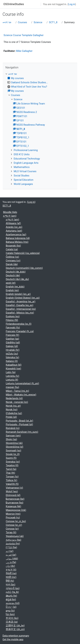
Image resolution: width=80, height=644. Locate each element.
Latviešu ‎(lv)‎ (12, 376)
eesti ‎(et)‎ (11, 283)
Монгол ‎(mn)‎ (13, 514)
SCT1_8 (53, 22)
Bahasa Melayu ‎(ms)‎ (17, 242)
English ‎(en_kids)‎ (15, 287)
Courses (22, 22)
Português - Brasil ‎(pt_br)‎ (19, 421)
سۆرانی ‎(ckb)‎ (12, 559)
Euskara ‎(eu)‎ (13, 316)
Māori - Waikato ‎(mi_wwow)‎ (21, 395)
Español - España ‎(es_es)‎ (20, 305)
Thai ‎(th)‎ (10, 473)
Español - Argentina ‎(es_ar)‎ (21, 302)
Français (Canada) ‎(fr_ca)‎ (20, 331)
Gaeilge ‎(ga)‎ (12, 339)
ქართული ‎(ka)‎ (13, 540)
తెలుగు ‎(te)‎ (11, 596)
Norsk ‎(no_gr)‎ (13, 406)
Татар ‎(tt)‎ (11, 532)
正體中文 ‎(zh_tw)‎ (15, 626)
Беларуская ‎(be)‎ (15, 499)
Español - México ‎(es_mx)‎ (20, 313)
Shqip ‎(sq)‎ (11, 439)
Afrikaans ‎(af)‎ (13, 223)
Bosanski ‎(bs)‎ (13, 246)
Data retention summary (16, 636)
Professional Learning (26, 150)
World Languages (23, 184)
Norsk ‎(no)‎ (12, 410)
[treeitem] (40, 129)
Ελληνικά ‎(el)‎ (13, 495)
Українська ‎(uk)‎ (15, 536)
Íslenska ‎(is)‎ (12, 357)
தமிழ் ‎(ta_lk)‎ (12, 592)
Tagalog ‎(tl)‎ (12, 465)
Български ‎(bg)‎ (14, 503)
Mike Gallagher (24, 51)
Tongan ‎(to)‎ (12, 477)
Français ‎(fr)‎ (12, 335)
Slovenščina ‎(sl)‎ (14, 447)
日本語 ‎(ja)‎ (12, 622)
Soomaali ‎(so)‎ (13, 450)
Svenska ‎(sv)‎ (13, 462)
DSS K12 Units (22, 154)
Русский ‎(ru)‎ (13, 518)
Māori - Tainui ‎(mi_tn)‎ (17, 391)
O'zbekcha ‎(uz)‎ (14, 413)
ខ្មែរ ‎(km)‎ (10, 614)
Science (38, 22)
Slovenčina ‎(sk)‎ (14, 443)
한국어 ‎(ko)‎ (12, 618)
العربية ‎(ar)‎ (11, 555)
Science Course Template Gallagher (24, 35)
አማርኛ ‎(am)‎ (10, 216)
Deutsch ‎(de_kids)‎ (16, 272)
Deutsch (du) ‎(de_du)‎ (17, 279)
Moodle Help (10, 212)
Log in (72, 4)
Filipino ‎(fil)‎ (12, 320)
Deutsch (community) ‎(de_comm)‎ (24, 268)
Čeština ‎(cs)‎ (12, 257)
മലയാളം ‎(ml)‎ (13, 603)
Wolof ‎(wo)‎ (12, 491)
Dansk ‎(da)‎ (12, 264)
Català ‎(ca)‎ (12, 249)
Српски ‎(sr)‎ (12, 529)
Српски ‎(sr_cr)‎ (14, 525)
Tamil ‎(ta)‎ (11, 469)
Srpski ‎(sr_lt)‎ (13, 454)
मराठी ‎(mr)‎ (11, 577)
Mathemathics (22, 167)
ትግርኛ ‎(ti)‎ (11, 570)
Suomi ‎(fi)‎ (11, 458)
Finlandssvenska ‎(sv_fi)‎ (19, 324)
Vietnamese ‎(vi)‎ (14, 488)
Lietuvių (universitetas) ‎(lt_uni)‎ (22, 383)
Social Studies (21, 176)
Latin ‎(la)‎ (11, 372)
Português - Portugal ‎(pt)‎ (19, 424)
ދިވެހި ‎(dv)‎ (10, 566)
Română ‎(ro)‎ (13, 428)
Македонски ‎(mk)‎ (16, 510)
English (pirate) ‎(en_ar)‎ (18, 294)
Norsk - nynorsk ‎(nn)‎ (17, 402)
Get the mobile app (13, 639)
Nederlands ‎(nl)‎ (14, 398)
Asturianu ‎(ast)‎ (14, 231)
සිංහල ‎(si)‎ (11, 607)
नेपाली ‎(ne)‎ (11, 573)
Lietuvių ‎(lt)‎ (12, 380)
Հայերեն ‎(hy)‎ (13, 544)
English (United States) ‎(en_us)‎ (23, 298)
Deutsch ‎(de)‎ (13, 275)
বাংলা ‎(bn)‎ (10, 585)
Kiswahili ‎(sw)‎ (13, 369)
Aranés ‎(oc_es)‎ (14, 227)
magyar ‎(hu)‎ (12, 387)
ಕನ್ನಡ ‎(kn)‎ (11, 599)
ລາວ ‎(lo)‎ (10, 611)
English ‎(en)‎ (12, 290)
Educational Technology (27, 159)
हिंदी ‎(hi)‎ (10, 581)
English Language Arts (26, 163)
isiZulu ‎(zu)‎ (12, 354)
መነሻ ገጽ (7, 22)
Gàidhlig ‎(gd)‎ (13, 342)
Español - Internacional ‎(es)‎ (21, 309)
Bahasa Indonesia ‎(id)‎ (18, 238)
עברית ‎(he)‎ (11, 547)
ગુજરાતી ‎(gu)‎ (13, 588)
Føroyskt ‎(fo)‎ (13, 328)
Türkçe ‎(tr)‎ (11, 480)
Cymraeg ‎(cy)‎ (13, 261)
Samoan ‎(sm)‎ (13, 436)
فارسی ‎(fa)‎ (11, 562)
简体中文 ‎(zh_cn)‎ (15, 629)
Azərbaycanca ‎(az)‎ (16, 234)
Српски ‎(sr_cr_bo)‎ (16, 521)
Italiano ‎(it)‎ (12, 361)
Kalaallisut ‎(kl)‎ (14, 365)
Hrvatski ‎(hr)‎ (13, 350)
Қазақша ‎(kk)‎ (13, 506)
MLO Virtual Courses (25, 171)
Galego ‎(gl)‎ (12, 346)
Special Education (24, 180)
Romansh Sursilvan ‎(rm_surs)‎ (22, 432)
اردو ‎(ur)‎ (10, 551)
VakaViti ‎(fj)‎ (12, 484)
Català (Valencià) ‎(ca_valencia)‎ (23, 253)
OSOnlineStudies (14, 4)
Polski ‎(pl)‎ (11, 417)
